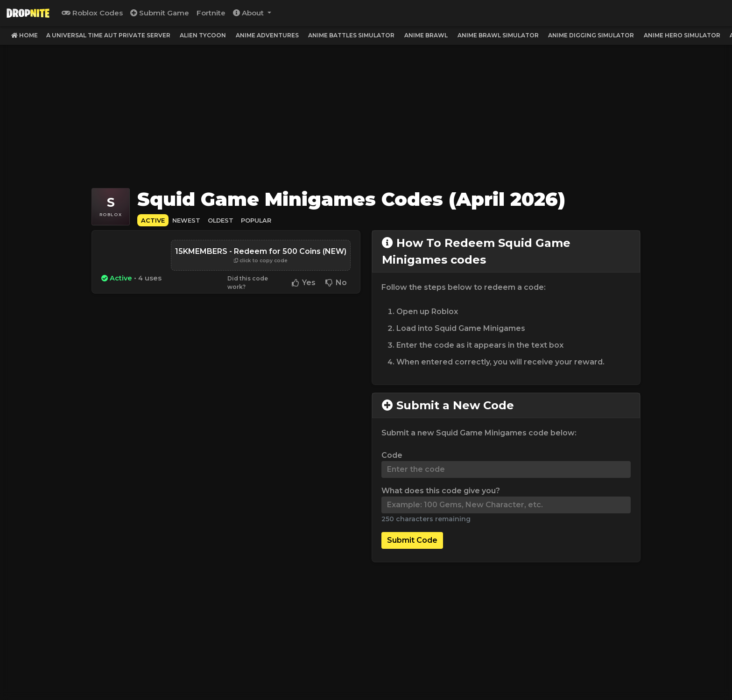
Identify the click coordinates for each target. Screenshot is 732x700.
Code (392, 455)
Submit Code (412, 540)
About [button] (249, 13)
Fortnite (211, 13)
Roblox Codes (92, 13)
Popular (256, 220)
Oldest (221, 220)
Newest (186, 220)
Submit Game (160, 13)
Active (153, 220)
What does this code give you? (441, 491)
